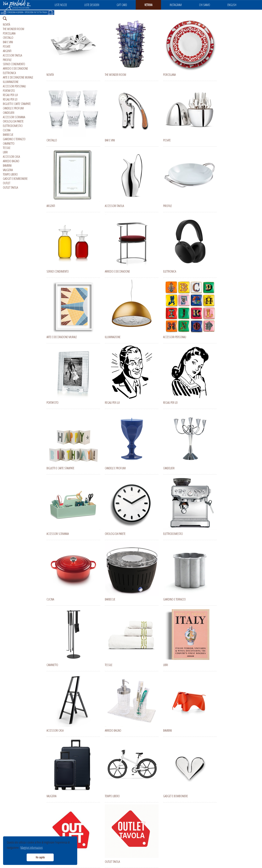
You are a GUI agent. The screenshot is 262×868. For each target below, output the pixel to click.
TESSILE (7, 148)
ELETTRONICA (9, 73)
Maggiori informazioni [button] (32, 848)
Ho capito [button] (40, 857)
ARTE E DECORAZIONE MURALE (18, 77)
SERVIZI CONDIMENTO (14, 64)
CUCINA (7, 130)
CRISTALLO (8, 38)
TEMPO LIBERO (10, 174)
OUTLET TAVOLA (10, 187)
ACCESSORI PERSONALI (14, 86)
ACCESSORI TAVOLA (12, 55)
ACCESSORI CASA (11, 157)
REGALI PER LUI (10, 95)
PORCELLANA (9, 33)
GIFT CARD (122, 5)
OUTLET (7, 183)
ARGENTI (7, 51)
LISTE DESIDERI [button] (92, 5)
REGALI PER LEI (10, 99)
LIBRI (5, 152)
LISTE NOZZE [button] (61, 5)
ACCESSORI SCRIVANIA (14, 117)
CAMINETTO (9, 144)
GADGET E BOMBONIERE (15, 179)
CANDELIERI (9, 113)
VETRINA (148, 5)
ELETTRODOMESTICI (13, 126)
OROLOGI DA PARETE (13, 121)
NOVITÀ (6, 24)
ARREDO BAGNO (11, 161)
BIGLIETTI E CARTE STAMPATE (17, 104)
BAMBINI (7, 165)
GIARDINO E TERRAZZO (14, 139)
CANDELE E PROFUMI (13, 108)
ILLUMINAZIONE (11, 82)
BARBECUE (8, 135)
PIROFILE (7, 60)
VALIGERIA (8, 170)
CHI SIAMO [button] (205, 5)
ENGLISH (232, 5)
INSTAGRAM (176, 5)
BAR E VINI (8, 42)
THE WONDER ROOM (14, 29)
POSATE (7, 46)
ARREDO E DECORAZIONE (15, 68)
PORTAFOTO (9, 91)
